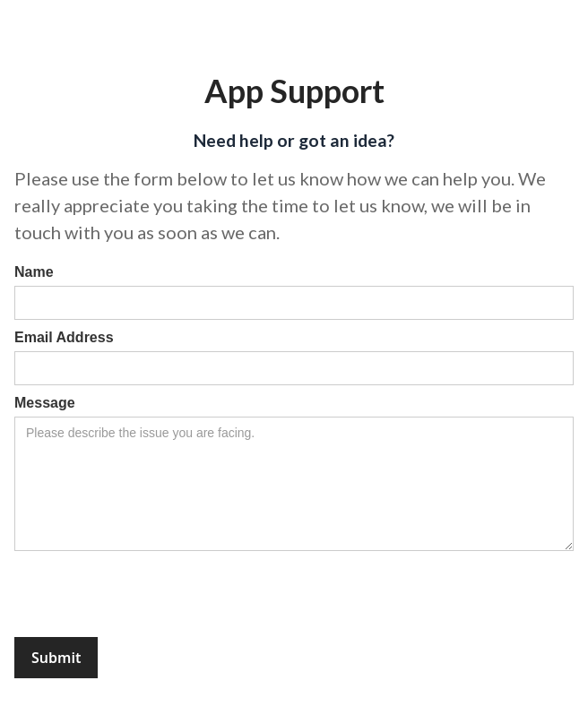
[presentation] (151, 595)
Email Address (64, 337)
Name (34, 272)
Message (45, 403)
